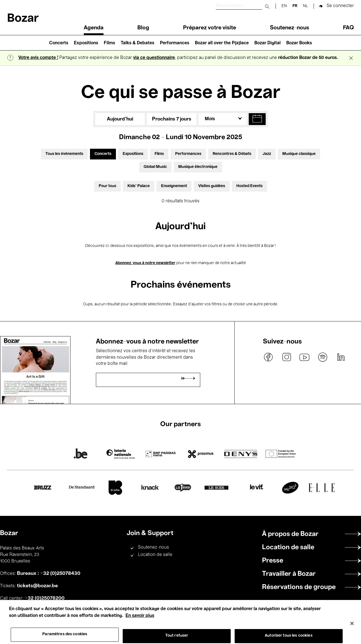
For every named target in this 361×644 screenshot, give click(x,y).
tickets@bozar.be (37, 586)
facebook (268, 357)
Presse (273, 561)
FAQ (348, 28)
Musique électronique (198, 167)
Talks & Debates (137, 43)
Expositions (86, 43)
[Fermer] (352, 630)
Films (109, 43)
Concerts (59, 43)
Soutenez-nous (290, 28)
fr (295, 6)
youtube (305, 357)
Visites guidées (212, 186)
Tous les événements (64, 154)
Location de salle (155, 555)
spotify (323, 357)
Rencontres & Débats (232, 154)
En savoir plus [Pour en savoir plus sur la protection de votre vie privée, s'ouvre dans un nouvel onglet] (140, 622)
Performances (175, 43)
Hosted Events (249, 186)
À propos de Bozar (290, 534)
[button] (257, 119)
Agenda (94, 28)
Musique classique (299, 154)
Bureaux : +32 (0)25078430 (49, 573)
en (284, 6)
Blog (143, 28)
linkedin (341, 357)
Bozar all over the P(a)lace (222, 43)
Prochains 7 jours (172, 119)
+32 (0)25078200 (45, 598)
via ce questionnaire (154, 58)
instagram (287, 357)
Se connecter (340, 6)
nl (305, 6)
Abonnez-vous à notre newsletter (145, 263)
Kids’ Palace (139, 186)
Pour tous (107, 186)
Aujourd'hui (120, 119)
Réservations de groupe (299, 587)
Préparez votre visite (210, 28)
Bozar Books (299, 43)
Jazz (267, 154)
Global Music (155, 167)
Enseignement (174, 186)
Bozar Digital (268, 43)
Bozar (23, 19)
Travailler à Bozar (289, 574)
